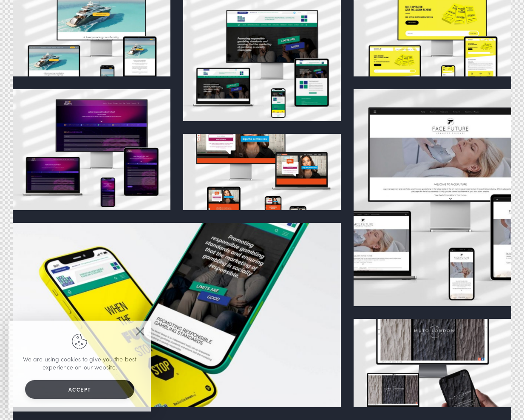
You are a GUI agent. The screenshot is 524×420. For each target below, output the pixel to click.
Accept (80, 389)
